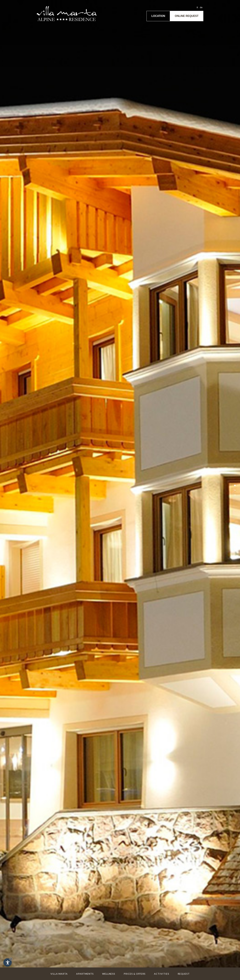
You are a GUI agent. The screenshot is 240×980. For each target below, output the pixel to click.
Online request (187, 16)
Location (158, 16)
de (201, 7)
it (197, 7)
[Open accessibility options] (7, 962)
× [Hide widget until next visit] (11, 959)
